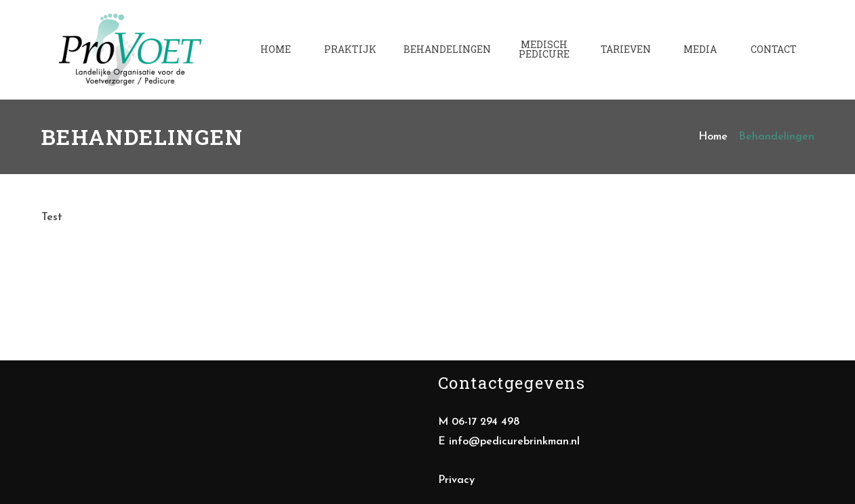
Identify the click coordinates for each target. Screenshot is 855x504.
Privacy (456, 480)
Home (713, 137)
